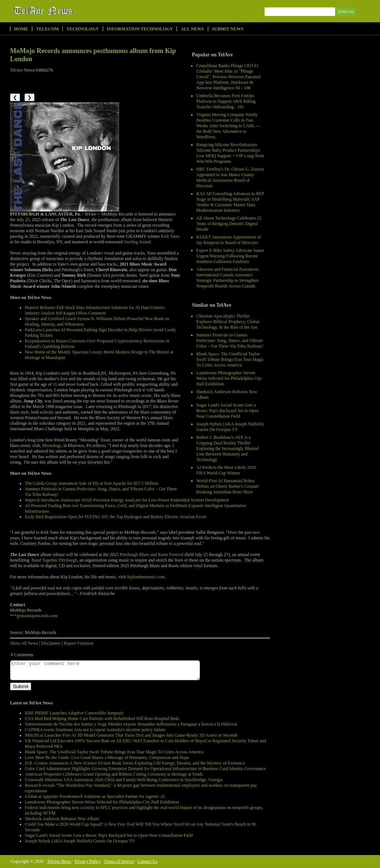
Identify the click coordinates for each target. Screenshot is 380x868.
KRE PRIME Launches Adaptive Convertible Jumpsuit (74, 713)
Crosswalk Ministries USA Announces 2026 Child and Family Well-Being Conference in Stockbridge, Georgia (124, 780)
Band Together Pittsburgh (54, 560)
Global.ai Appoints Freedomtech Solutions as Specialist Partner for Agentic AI (95, 796)
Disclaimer (51, 643)
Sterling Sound (137, 242)
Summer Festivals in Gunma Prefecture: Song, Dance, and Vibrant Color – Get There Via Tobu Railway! (230, 341)
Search (346, 20)
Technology (83, 29)
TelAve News (65, 11)
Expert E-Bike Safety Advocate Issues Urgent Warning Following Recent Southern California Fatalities (230, 256)
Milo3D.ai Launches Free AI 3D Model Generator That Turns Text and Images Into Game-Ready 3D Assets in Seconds (131, 735)
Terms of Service (119, 861)
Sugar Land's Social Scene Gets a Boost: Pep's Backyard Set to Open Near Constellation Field (227, 411)
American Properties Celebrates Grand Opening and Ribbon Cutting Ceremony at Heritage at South (114, 774)
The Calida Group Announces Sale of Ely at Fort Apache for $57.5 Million (91, 483)
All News (192, 29)
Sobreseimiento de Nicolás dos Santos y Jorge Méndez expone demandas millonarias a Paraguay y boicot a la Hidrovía (131, 724)
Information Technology (140, 29)
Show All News (24, 643)
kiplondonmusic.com (146, 577)
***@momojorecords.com (34, 616)
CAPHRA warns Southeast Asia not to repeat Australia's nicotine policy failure (95, 730)
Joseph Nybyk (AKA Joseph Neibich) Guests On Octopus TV (230, 427)
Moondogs (52, 445)
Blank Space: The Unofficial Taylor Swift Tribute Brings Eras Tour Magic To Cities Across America (230, 359)
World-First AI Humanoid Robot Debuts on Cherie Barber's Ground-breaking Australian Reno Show (228, 486)
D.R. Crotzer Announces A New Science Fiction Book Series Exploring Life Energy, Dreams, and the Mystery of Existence (135, 763)
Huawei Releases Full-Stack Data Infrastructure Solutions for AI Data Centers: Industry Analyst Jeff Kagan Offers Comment (95, 310)
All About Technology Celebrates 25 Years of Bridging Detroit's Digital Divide (229, 224)
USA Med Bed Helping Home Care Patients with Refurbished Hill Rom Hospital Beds (102, 719)
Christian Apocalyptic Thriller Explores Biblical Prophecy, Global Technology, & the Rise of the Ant (228, 322)
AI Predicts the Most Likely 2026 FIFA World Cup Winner (226, 470)
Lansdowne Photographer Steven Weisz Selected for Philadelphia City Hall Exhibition (229, 378)
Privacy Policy (88, 861)
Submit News (228, 29)
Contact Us (148, 861)
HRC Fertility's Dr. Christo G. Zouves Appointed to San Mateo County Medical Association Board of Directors (230, 177)
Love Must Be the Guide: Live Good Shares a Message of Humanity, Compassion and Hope (107, 757)
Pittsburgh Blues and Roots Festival (152, 555)
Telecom (47, 29)
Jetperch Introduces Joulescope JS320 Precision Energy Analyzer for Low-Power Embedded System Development (127, 500)
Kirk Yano (170, 236)
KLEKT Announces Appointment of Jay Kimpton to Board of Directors (229, 240)
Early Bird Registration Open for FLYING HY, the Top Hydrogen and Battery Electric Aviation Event (116, 517)
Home (21, 29)
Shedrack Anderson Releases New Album (62, 819)
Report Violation (79, 643)
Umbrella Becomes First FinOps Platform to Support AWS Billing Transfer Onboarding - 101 (226, 101)
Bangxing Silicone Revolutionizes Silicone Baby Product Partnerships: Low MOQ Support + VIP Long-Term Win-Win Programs (230, 153)
